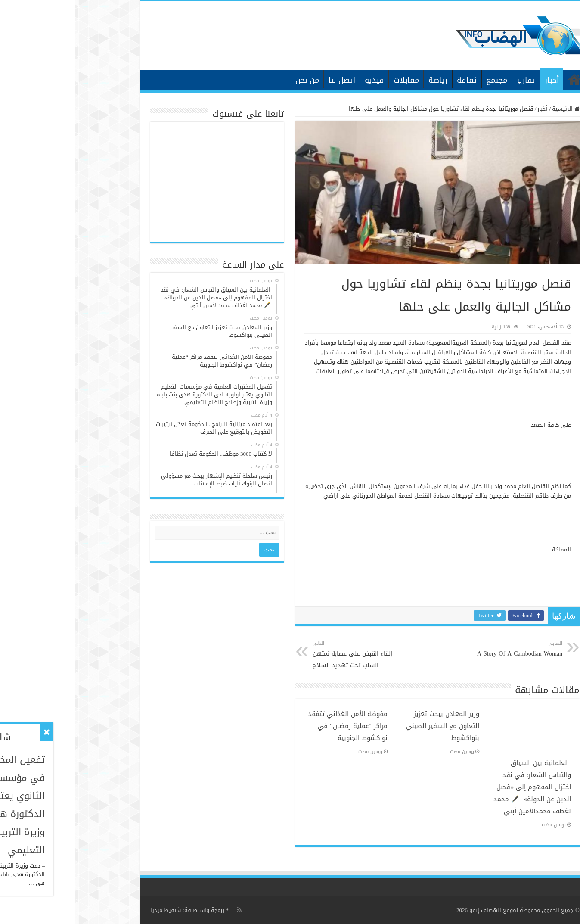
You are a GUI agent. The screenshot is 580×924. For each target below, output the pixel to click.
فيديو (299, 80)
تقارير (451, 80)
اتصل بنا (267, 80)
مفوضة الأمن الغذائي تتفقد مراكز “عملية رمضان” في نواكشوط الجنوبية (273, 726)
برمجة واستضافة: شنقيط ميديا (112, 910)
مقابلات (331, 80)
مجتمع (422, 80)
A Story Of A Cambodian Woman (443, 649)
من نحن (232, 80)
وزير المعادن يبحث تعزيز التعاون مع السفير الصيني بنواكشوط (368, 726)
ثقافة (392, 80)
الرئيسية (499, 79)
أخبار (477, 80)
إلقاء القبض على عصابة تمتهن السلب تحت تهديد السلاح (282, 655)
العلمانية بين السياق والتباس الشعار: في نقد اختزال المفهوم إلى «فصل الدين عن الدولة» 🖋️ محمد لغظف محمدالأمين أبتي (457, 787)
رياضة (363, 80)
